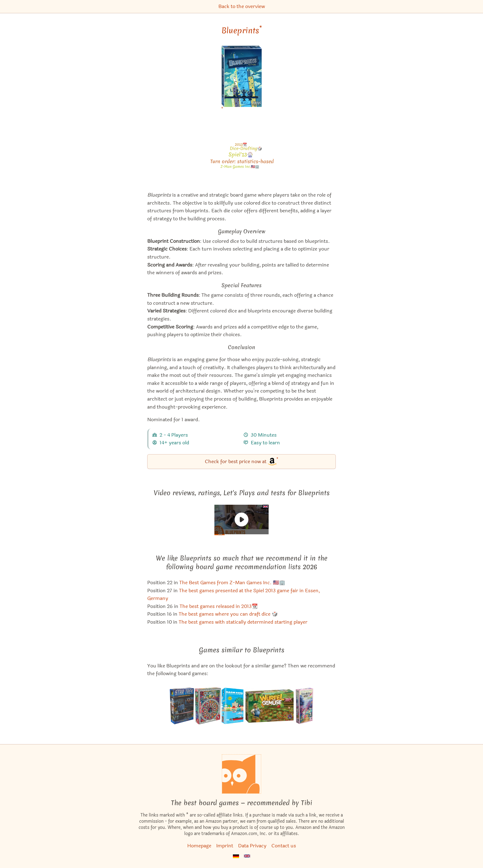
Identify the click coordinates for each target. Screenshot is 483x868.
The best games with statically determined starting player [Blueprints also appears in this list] (243, 622)
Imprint (225, 846)
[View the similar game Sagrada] (208, 706)
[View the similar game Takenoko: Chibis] (304, 706)
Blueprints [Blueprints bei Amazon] (242, 31)
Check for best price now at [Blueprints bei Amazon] (242, 461)
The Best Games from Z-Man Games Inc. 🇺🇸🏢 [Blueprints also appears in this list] (232, 583)
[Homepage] (241, 774)
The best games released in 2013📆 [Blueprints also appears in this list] (219, 606)
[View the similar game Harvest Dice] (270, 706)
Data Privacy (252, 846)
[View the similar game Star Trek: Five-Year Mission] (182, 706)
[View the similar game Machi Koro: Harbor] (232, 706)
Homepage (199, 846)
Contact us (284, 846)
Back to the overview (242, 6)
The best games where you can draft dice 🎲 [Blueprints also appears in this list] (228, 614)
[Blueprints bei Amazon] (241, 80)
